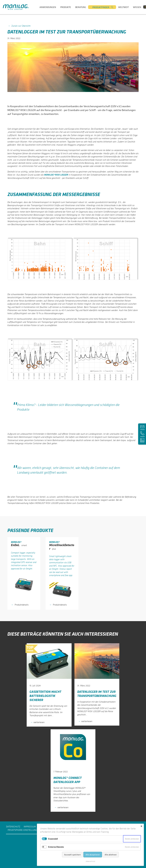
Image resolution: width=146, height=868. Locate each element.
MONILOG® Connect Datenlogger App (68, 780)
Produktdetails (21, 605)
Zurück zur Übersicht (21, 26)
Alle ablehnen (111, 855)
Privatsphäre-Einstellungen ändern (28, 830)
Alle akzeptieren (93, 855)
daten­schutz (90, 861)
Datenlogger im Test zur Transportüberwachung (97, 694)
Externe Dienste (56, 847)
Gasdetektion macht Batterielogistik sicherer (45, 696)
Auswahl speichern (72, 855)
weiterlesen (39, 722)
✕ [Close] (141, 826)
